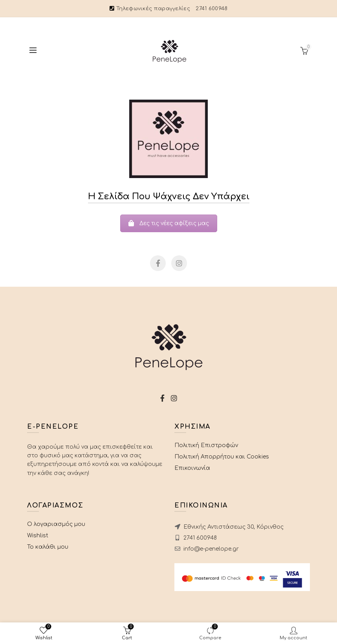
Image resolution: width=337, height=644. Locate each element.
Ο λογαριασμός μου (56, 524)
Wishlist (38, 536)
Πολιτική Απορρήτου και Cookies (222, 457)
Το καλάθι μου (48, 547)
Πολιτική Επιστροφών (206, 445)
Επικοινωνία (192, 468)
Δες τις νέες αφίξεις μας (169, 223)
